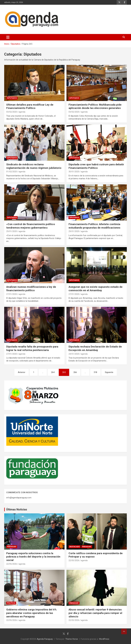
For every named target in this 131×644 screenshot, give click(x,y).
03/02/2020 (12, 112)
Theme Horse (72, 639)
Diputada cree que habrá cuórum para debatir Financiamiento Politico (96, 166)
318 (95, 372)
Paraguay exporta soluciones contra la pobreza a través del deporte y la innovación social (33, 557)
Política (11, 603)
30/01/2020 (74, 172)
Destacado (75, 547)
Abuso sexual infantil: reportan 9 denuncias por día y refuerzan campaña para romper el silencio (95, 613)
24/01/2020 (74, 354)
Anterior (22, 372)
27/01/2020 (12, 294)
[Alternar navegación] (8, 37)
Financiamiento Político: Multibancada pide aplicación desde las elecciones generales (95, 106)
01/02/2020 (12, 172)
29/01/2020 (12, 231)
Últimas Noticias (17, 509)
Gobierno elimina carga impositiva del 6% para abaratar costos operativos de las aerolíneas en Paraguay (31, 613)
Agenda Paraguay (45, 639)
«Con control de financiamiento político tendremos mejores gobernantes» (31, 226)
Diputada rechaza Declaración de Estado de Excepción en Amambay (95, 348)
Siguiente (109, 372)
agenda (22, 112)
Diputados (12, 98)
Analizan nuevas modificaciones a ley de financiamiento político (31, 289)
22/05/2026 (12, 564)
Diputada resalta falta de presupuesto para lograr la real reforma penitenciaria (32, 348)
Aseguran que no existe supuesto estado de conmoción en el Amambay (96, 289)
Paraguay (12, 547)
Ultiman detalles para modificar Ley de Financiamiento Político (30, 106)
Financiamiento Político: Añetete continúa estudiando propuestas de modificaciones (94, 226)
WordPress (104, 639)
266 (75, 372)
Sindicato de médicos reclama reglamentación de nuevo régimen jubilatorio (34, 166)
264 (53, 372)
